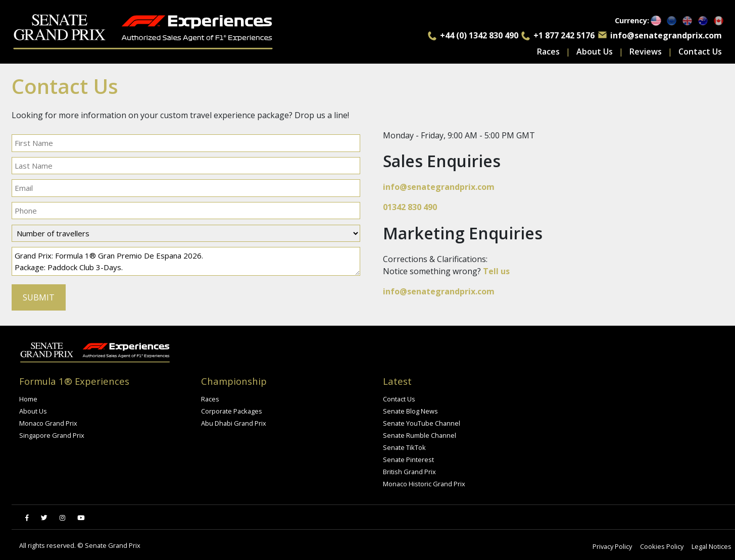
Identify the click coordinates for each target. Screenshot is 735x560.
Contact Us (700, 52)
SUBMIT (39, 297)
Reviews (646, 52)
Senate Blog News (410, 411)
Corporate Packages (232, 411)
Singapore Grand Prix (52, 435)
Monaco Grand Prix (48, 423)
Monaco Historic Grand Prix (424, 484)
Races (548, 52)
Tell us (496, 271)
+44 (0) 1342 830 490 (479, 35)
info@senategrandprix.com (666, 35)
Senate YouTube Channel (422, 423)
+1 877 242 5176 (564, 35)
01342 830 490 (410, 207)
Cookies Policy (662, 546)
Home (28, 399)
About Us (595, 52)
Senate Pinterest (408, 460)
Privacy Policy (612, 546)
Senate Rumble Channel (420, 435)
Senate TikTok (404, 447)
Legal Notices (712, 546)
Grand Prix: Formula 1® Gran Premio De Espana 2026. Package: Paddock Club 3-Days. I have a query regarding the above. (186, 261)
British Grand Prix (409, 472)
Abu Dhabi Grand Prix (234, 423)
